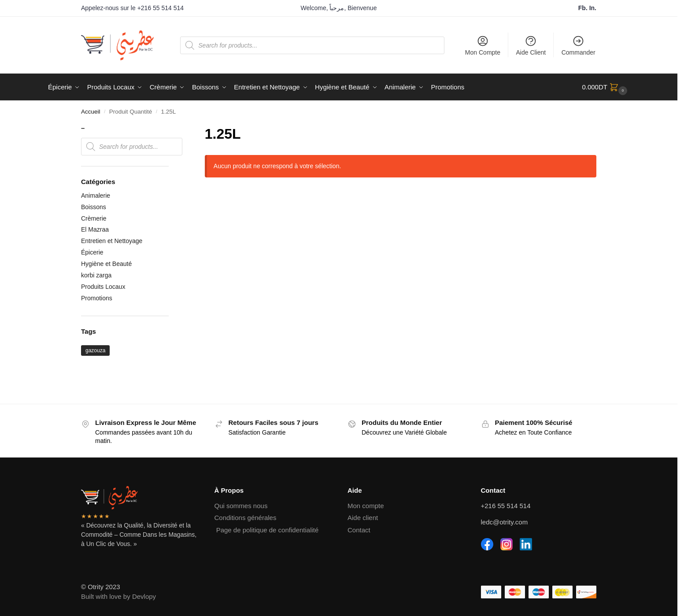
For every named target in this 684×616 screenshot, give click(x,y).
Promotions (97, 298)
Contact (359, 530)
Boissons (94, 207)
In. (593, 8)
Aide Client (531, 45)
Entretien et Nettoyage (112, 241)
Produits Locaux (103, 287)
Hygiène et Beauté (106, 264)
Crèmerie (94, 218)
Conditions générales (246, 518)
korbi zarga (96, 275)
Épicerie (92, 252)
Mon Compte (483, 45)
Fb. (584, 8)
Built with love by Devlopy (118, 596)
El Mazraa (95, 229)
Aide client (363, 518)
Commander (579, 45)
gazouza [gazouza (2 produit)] (95, 350)
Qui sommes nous (241, 506)
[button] (606, 87)
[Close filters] (171, 129)
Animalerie (96, 195)
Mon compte (366, 506)
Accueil (91, 112)
